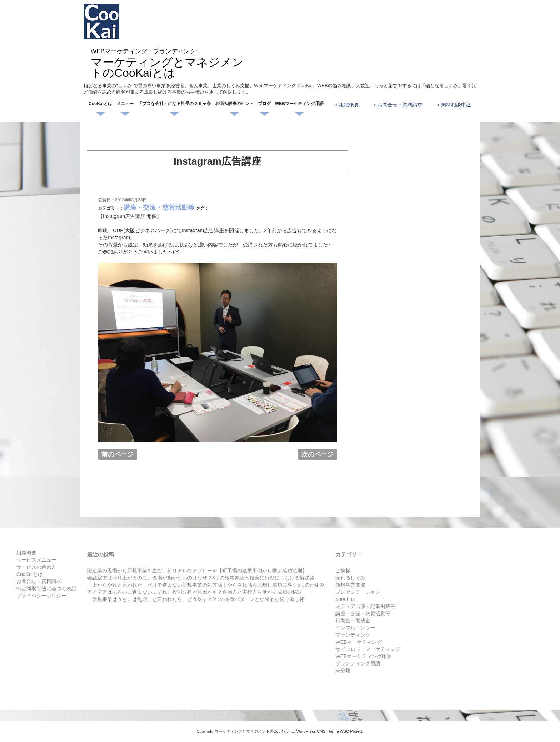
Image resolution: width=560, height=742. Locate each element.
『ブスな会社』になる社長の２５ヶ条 (174, 104)
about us (345, 599)
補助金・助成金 (353, 621)
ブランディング (353, 635)
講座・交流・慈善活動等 (159, 208)
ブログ (264, 104)
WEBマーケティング (359, 642)
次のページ (317, 454)
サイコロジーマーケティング (368, 649)
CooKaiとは (100, 104)
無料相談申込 (456, 105)
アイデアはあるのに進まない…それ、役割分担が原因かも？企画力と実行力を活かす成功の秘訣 (195, 592)
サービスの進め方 (36, 567)
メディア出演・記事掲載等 (365, 606)
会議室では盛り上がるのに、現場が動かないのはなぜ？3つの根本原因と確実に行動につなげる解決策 (201, 578)
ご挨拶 (343, 571)
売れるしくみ (350, 578)
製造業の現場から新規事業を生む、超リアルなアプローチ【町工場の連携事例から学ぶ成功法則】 (197, 571)
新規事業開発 (350, 585)
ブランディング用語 (358, 663)
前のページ (117, 454)
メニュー (125, 104)
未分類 (343, 671)
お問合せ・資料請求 (400, 105)
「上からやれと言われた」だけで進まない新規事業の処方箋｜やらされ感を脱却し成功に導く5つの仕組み (206, 585)
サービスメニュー (36, 560)
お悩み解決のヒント (234, 104)
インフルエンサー (355, 628)
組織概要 (349, 105)
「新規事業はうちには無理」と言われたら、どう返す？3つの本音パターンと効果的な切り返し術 (196, 599)
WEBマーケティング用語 (299, 104)
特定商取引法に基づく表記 (46, 588)
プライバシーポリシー (41, 596)
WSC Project (351, 731)
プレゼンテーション (358, 592)
